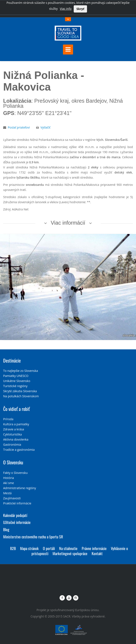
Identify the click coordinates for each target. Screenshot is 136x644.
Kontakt (97, 553)
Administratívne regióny (20, 488)
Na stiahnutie (68, 548)
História (9, 478)
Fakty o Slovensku (15, 473)
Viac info (66, 9)
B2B (13, 548)
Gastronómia (12, 444)
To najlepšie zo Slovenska (21, 371)
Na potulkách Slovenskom (21, 396)
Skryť (80, 9)
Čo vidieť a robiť (16, 409)
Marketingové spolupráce (70, 553)
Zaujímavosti (12, 498)
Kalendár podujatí (15, 515)
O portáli (49, 548)
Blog (6, 529)
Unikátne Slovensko (17, 381)
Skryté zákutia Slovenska (20, 391)
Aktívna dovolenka (16, 439)
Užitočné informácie (17, 522)
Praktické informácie (17, 503)
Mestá (7, 493)
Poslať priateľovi (19, 127)
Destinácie (12, 360)
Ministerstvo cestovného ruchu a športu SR (33, 537)
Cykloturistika (12, 434)
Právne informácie (94, 548)
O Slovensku (13, 462)
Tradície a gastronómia (19, 450)
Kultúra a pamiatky (16, 424)
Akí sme (9, 483)
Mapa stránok (29, 548)
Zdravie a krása (14, 429)
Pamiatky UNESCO (16, 376)
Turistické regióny (15, 386)
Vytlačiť (46, 127)
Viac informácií (68, 223)
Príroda (8, 419)
